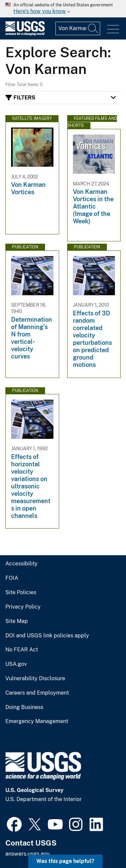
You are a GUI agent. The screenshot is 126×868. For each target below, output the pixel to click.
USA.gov (16, 664)
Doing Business (24, 707)
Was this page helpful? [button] (65, 861)
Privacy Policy (23, 607)
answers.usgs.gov (28, 854)
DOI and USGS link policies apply (47, 636)
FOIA (12, 578)
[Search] (93, 28)
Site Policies (21, 593)
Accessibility (22, 564)
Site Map (17, 621)
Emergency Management (37, 721)
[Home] (25, 34)
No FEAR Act (22, 650)
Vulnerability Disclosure (35, 679)
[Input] (78, 28)
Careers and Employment (37, 693)
